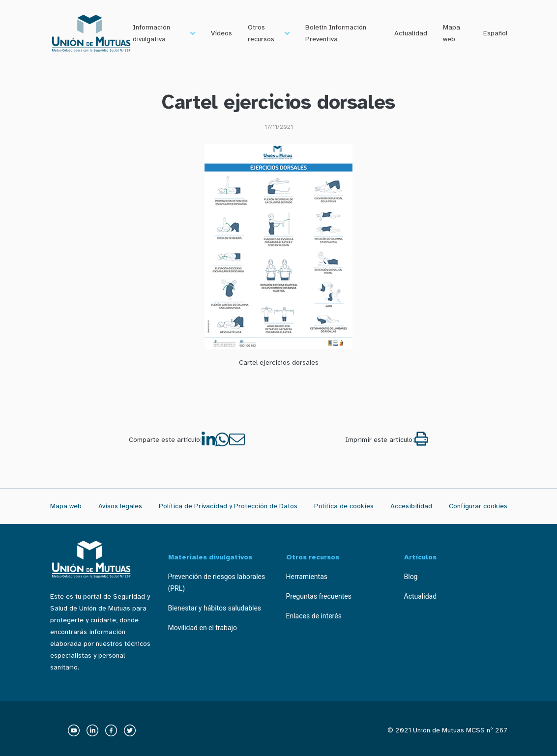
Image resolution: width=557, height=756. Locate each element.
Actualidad (411, 33)
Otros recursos (261, 33)
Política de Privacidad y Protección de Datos (228, 506)
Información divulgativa (151, 33)
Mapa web (452, 33)
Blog (411, 577)
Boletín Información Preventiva (336, 33)
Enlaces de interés (314, 616)
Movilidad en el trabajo (203, 628)
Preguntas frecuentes (319, 596)
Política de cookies (344, 506)
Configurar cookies (478, 506)
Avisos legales (120, 506)
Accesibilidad (411, 506)
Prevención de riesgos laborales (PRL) (217, 582)
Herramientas (307, 577)
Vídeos (221, 33)
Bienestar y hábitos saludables (215, 608)
